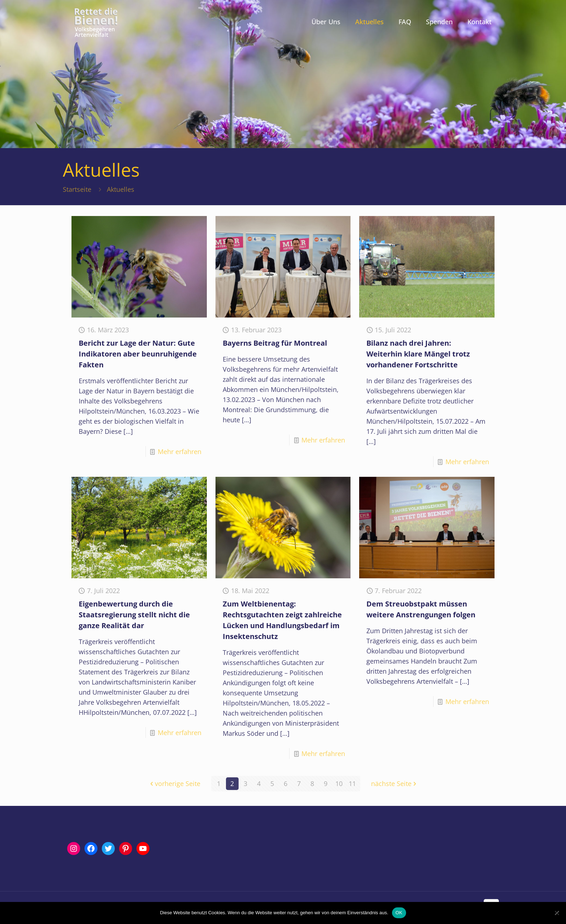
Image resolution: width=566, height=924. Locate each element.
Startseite (77, 189)
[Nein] (557, 913)
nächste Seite (395, 783)
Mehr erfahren (180, 452)
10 (339, 783)
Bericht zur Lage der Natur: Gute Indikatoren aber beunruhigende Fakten (138, 354)
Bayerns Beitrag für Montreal (275, 343)
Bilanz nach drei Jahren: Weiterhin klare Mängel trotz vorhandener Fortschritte (418, 354)
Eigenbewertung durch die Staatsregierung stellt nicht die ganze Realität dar (134, 615)
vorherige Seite (174, 783)
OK (399, 913)
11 (352, 783)
